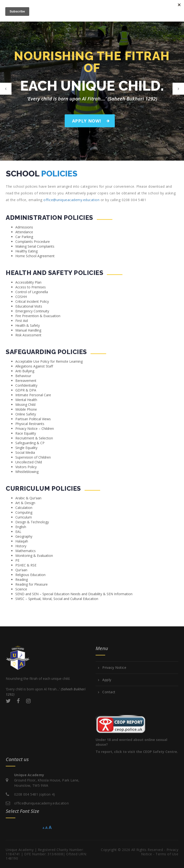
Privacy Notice (114, 668)
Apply (107, 680)
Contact (109, 692)
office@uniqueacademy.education (71, 200)
